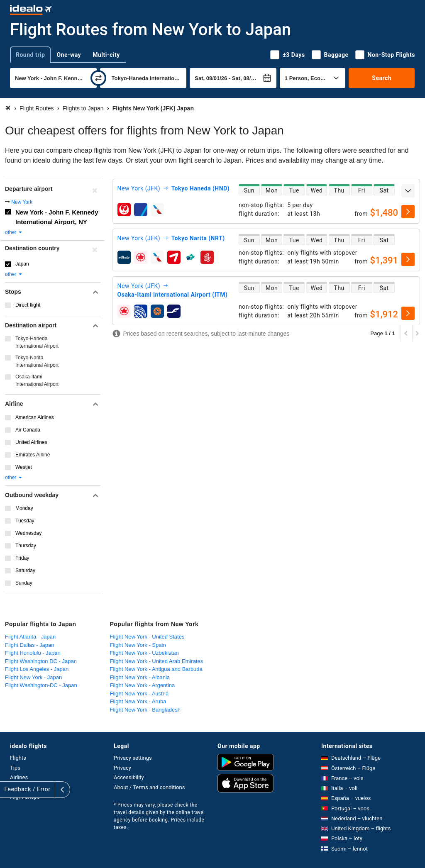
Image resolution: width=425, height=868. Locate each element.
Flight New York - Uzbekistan (144, 653)
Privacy (122, 768)
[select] (408, 212)
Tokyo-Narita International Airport (37, 361)
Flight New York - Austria (139, 694)
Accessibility (129, 777)
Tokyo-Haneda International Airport (37, 342)
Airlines (19, 777)
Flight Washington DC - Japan (41, 661)
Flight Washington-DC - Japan (41, 685)
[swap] (98, 78)
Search (382, 78)
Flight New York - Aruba (138, 701)
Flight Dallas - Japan (30, 645)
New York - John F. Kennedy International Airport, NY (57, 217)
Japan (22, 264)
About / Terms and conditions (149, 787)
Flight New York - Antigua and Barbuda (156, 669)
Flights (18, 758)
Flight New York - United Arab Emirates (157, 661)
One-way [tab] (69, 55)
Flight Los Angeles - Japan (37, 669)
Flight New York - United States (147, 637)
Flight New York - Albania (140, 677)
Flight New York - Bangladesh (145, 710)
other (14, 232)
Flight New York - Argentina (143, 685)
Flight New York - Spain (138, 645)
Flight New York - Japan (33, 677)
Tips (15, 768)
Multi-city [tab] (106, 55)
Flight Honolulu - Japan (33, 653)
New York (22, 202)
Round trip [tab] (30, 55)
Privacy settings (133, 758)
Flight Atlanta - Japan (30, 637)
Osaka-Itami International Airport (37, 380)
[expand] (408, 191)
